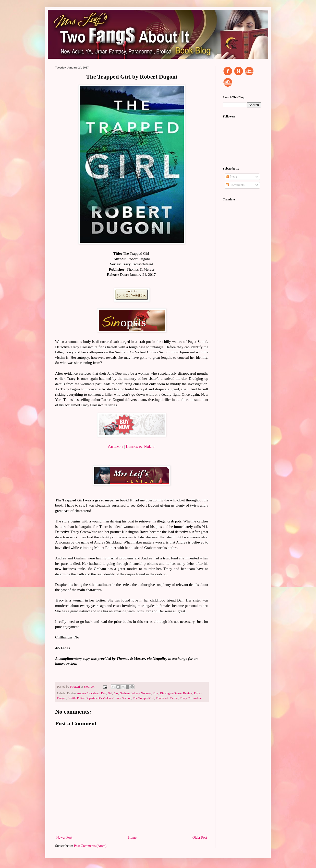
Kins (156, 693)
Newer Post (64, 838)
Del (110, 693)
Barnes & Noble (140, 446)
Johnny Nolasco (141, 693)
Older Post (200, 838)
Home (132, 838)
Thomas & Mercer (167, 698)
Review (188, 693)
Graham (125, 693)
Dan (103, 693)
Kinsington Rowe (171, 693)
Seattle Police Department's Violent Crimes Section (100, 698)
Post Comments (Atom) (90, 846)
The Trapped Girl (143, 698)
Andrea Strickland (88, 693)
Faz (116, 693)
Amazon (115, 446)
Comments (235, 185)
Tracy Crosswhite (191, 698)
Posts (231, 177)
